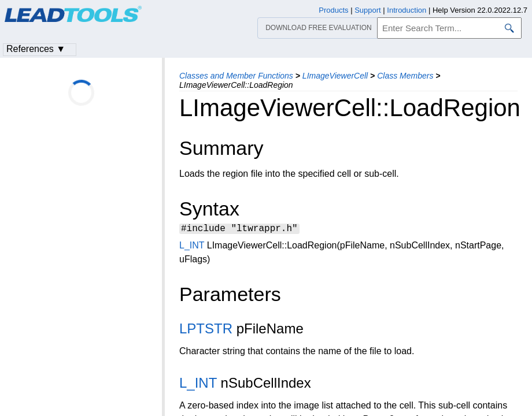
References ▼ (36, 49)
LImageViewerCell (335, 76)
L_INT (192, 247)
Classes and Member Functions (236, 76)
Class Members (405, 76)
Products (333, 10)
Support (368, 10)
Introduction (407, 10)
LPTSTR (206, 330)
